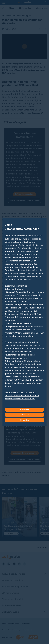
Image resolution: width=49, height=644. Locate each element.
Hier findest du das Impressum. (20, 392)
